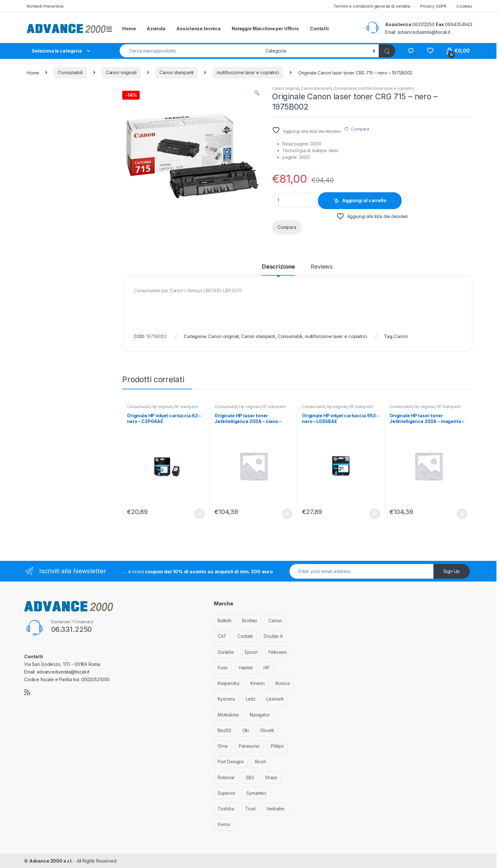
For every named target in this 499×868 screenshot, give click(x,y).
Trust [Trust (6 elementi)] (250, 809)
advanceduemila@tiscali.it (424, 32)
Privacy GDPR (433, 6)
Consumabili (70, 72)
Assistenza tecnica (198, 28)
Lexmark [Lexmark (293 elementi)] (275, 699)
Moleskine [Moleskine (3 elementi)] (228, 715)
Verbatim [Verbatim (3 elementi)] (275, 809)
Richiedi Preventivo (45, 6)
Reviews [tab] (322, 267)
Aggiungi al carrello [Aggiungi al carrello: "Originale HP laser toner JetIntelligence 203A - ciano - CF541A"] (287, 514)
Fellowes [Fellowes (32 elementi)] (278, 652)
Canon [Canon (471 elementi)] (275, 621)
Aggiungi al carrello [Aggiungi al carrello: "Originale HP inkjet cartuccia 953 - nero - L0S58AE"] (375, 514)
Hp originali (162, 407)
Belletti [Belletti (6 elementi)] (225, 621)
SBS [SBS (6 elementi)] (250, 777)
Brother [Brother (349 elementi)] (250, 621)
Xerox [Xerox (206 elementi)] (224, 824)
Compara (360, 129)
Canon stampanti (176, 72)
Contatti (319, 28)
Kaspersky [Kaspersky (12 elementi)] (229, 683)
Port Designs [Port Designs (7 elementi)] (231, 762)
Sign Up (452, 571)
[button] (257, 93)
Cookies (464, 6)
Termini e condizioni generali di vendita (372, 6)
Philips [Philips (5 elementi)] (277, 746)
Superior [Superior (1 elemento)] (227, 793)
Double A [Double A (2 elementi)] (273, 636)
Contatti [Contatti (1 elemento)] (245, 636)
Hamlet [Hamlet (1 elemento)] (246, 668)
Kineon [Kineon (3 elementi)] (258, 683)
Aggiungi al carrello (364, 200)
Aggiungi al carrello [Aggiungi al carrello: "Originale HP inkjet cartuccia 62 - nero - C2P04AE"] (200, 514)
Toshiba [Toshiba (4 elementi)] (226, 809)
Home (129, 28)
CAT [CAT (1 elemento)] (222, 636)
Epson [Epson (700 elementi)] (251, 652)
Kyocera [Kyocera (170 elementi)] (226, 699)
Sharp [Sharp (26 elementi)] (271, 777)
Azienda (156, 28)
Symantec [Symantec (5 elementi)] (257, 793)
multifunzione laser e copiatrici (248, 72)
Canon (401, 336)
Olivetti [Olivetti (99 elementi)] (267, 730)
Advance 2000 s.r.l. (51, 861)
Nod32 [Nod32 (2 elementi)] (225, 730)
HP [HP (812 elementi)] (267, 668)
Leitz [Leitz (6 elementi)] (250, 699)
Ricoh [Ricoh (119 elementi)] (261, 762)
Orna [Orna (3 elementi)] (223, 746)
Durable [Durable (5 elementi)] (226, 652)
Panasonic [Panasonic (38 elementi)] (249, 746)
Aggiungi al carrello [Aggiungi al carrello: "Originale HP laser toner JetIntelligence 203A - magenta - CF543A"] (462, 514)
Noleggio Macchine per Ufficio (265, 28)
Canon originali (121, 72)
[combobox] (191, 51)
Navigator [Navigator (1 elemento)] (260, 715)
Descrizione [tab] (278, 267)
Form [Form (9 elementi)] (223, 668)
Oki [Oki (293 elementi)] (246, 730)
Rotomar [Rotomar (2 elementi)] (226, 777)
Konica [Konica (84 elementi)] (282, 683)
